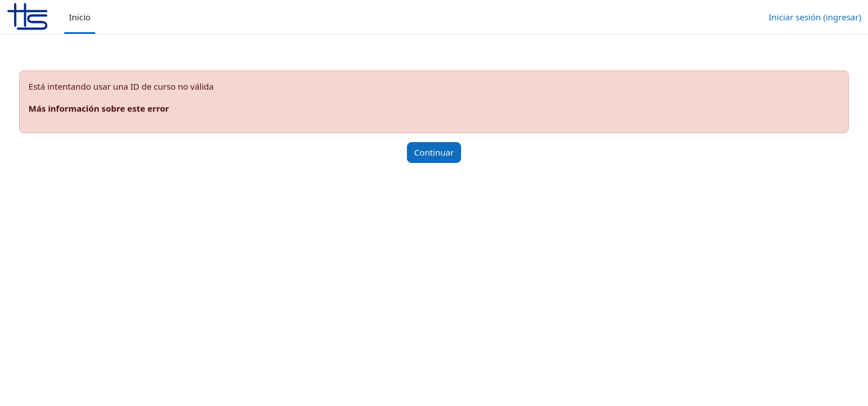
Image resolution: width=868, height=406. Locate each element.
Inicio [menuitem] (79, 17)
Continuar (434, 152)
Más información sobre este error (120, 108)
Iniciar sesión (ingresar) (815, 17)
